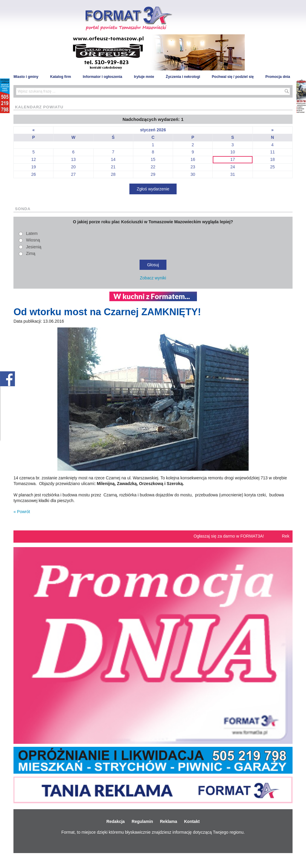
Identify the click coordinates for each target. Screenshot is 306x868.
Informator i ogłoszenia (102, 77)
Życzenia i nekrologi (183, 77)
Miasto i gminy (26, 77)
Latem (32, 233)
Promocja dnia (278, 77)
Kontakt (192, 821)
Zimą (31, 253)
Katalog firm (61, 77)
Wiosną (33, 240)
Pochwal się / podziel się (233, 77)
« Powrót (22, 512)
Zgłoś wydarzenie (153, 189)
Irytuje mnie (144, 77)
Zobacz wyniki (153, 278)
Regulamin (143, 821)
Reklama (169, 821)
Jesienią (34, 247)
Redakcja (115, 821)
